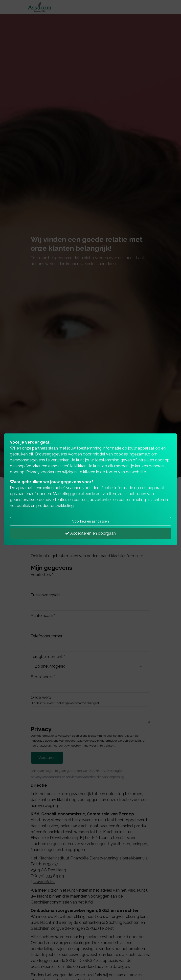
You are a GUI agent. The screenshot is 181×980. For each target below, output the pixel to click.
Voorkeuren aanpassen (90, 521)
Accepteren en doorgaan (90, 533)
